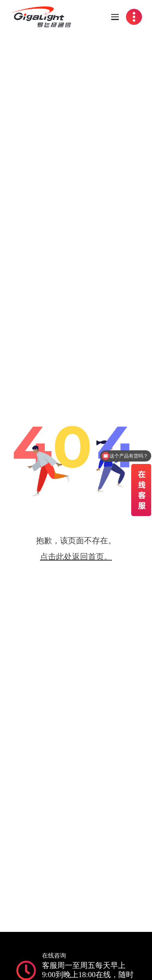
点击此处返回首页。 (76, 557)
